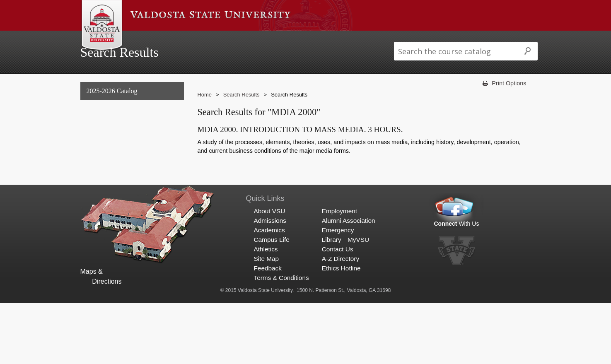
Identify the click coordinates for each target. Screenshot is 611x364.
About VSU (147, 39)
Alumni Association (349, 281)
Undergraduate (105, 141)
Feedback (267, 329)
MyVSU (358, 300)
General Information (113, 125)
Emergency (338, 291)
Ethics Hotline (341, 329)
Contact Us (338, 310)
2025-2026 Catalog (112, 108)
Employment (339, 272)
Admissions (189, 39)
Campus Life (274, 39)
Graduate (98, 158)
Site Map (266, 320)
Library (332, 300)
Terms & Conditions (281, 339)
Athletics (314, 39)
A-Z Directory (341, 320)
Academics (231, 39)
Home (204, 111)
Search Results (107, 192)
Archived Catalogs (110, 175)
